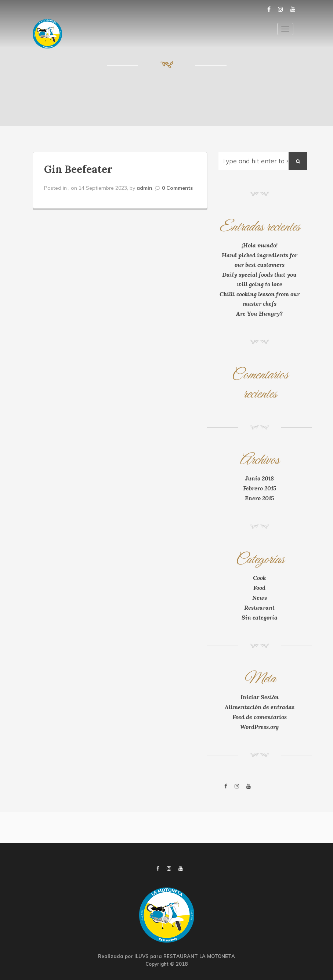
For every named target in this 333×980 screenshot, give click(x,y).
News (260, 598)
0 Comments (177, 188)
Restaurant (259, 607)
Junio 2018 (260, 478)
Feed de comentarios (260, 717)
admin (144, 188)
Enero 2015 (259, 498)
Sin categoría (260, 617)
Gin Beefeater (78, 169)
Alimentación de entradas (260, 707)
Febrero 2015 (260, 488)
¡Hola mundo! (260, 245)
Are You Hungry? (259, 313)
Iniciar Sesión (260, 697)
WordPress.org (259, 727)
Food (259, 588)
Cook (259, 578)
